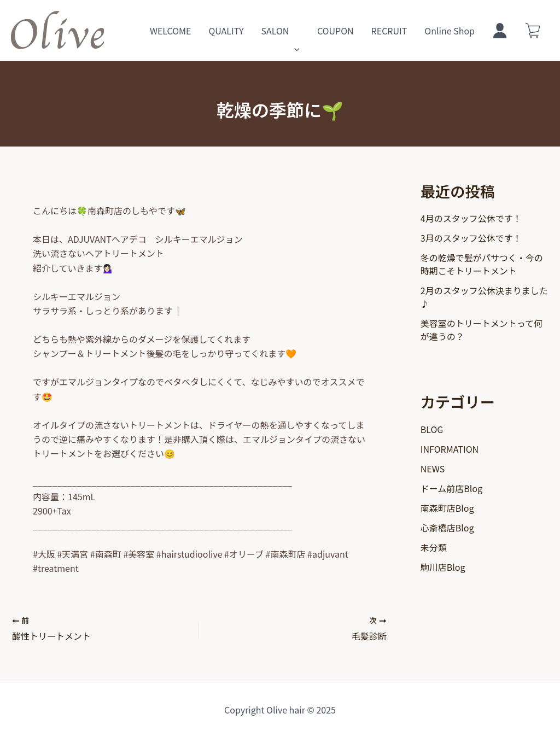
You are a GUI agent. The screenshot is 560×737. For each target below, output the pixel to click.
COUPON (336, 31)
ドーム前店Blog (451, 488)
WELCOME (171, 31)
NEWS (433, 469)
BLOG (432, 429)
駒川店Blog (443, 567)
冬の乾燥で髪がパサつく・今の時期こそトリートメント (482, 264)
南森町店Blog (447, 508)
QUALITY (226, 31)
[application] (294, 31)
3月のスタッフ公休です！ (471, 238)
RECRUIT (389, 31)
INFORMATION (450, 449)
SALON (280, 31)
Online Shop (450, 31)
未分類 (434, 547)
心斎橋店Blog (447, 528)
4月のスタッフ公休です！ (471, 218)
